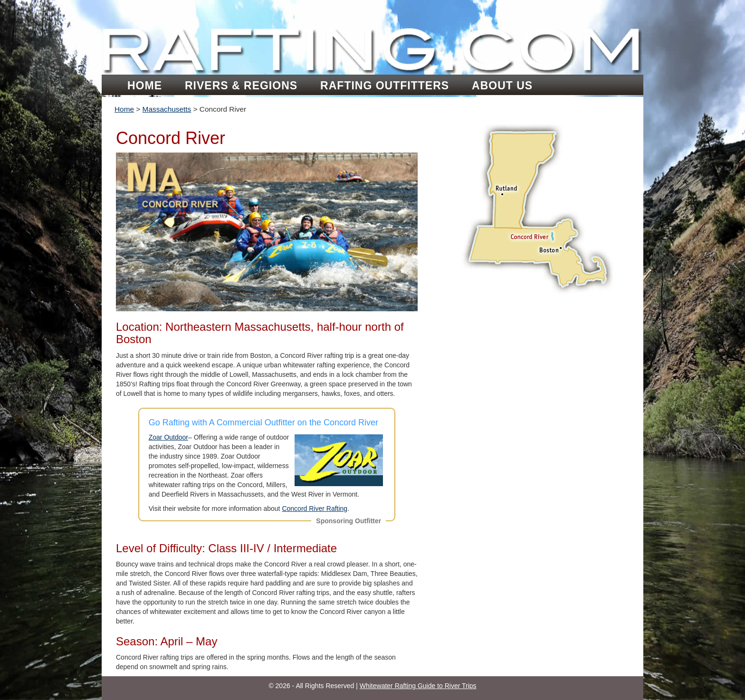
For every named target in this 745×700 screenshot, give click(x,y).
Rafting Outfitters (385, 86)
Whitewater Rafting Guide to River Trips (418, 686)
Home (145, 86)
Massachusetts (167, 109)
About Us (502, 86)
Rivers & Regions (241, 86)
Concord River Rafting (315, 508)
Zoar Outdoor (168, 437)
